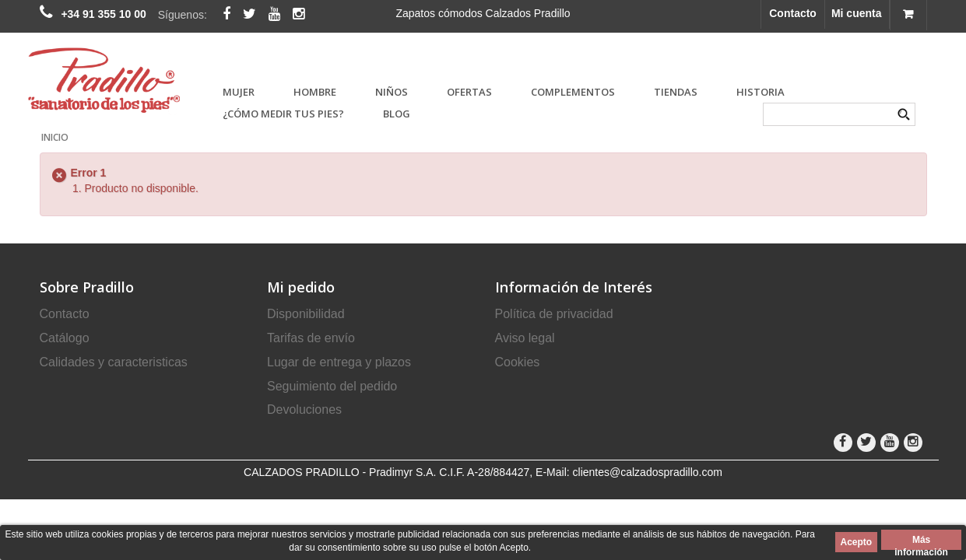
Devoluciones (304, 409)
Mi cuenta (857, 13)
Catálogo (65, 338)
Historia (761, 92)
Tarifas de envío (311, 338)
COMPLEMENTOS (573, 92)
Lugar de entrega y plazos (339, 362)
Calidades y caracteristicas (114, 362)
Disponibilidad (306, 314)
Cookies (518, 362)
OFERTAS (469, 92)
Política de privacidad (554, 314)
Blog (397, 114)
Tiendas (676, 92)
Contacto (793, 13)
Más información (921, 542)
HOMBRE (315, 92)
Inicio (55, 137)
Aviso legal (525, 338)
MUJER (239, 92)
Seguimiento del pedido (332, 386)
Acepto (857, 542)
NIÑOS (392, 92)
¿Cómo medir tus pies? (283, 114)
